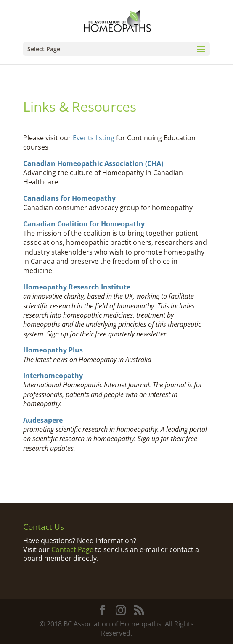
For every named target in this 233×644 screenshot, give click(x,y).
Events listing (94, 138)
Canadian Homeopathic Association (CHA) (93, 163)
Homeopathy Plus (53, 350)
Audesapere (43, 420)
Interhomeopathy (53, 376)
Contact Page (72, 549)
